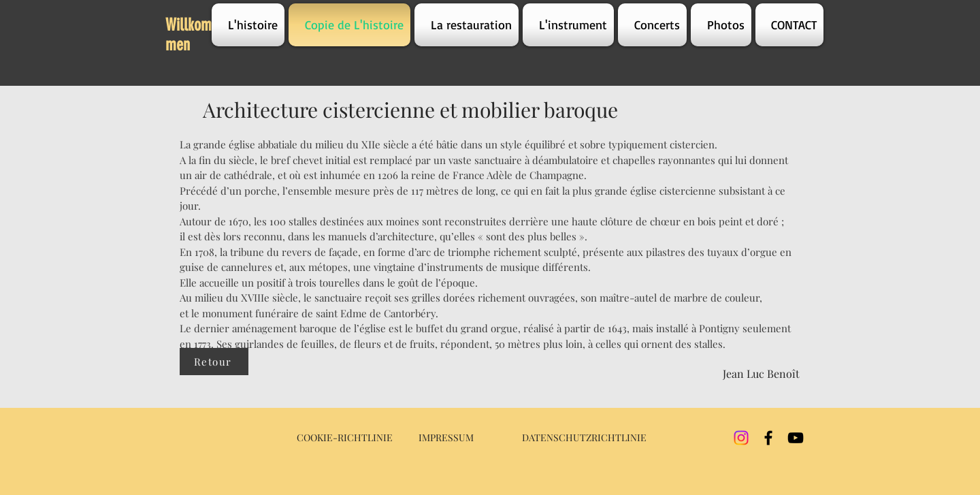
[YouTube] (796, 438)
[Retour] (214, 362)
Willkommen (189, 35)
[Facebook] (768, 438)
